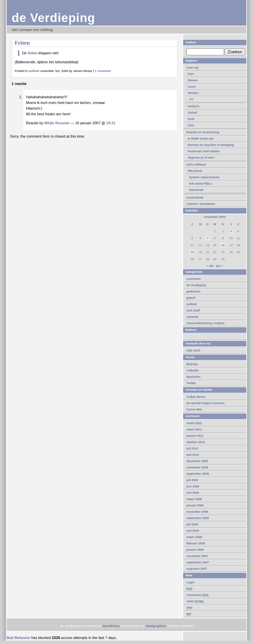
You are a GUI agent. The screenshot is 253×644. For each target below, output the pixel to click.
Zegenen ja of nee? (201, 158)
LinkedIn (193, 370)
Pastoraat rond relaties (204, 151)
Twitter (191, 383)
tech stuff (193, 311)
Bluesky (192, 364)
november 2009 (197, 467)
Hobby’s (194, 106)
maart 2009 (194, 499)
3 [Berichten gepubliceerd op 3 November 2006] (231, 231)
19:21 (111, 123)
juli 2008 (192, 524)
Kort (191, 74)
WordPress (111, 626)
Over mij (192, 68)
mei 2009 (193, 493)
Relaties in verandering (203, 132)
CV (191, 99)
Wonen (193, 80)
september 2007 (198, 562)
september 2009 (198, 474)
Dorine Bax (194, 409)
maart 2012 (194, 423)
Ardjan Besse (196, 397)
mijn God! (193, 350)
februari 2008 (196, 543)
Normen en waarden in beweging (211, 145)
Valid (195, 601)
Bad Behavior (18, 638)
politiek (192, 304)
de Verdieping (53, 18)
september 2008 (198, 518)
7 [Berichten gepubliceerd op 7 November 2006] (208, 238)
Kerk (191, 119)
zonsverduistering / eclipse (205, 323)
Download (196, 190)
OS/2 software (196, 165)
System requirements (204, 177)
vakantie (192, 317)
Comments (198, 595)
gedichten (193, 292)
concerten (194, 279)
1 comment (103, 71)
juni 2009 (193, 486)
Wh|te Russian (57, 123)
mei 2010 (193, 455)
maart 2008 (194, 537)
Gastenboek (195, 198)
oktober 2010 (196, 442)
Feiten (22, 43)
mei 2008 (193, 531)
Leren (192, 87)
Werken (193, 93)
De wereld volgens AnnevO (206, 403)
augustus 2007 (197, 569)
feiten (32, 53)
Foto (191, 125)
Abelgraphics (156, 626)
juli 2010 (192, 448)
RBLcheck (195, 171)
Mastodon (193, 377)
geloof (191, 298)
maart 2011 (194, 429)
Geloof (192, 113)
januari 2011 (195, 436)
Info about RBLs (201, 184)
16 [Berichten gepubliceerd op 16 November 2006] (223, 245)
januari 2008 (195, 550)
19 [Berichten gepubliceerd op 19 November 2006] (192, 252)
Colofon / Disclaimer (201, 204)
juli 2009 (192, 480)
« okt (210, 266)
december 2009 (197, 461)
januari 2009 (195, 505)
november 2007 (197, 556)
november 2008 (197, 512)
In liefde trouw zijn (201, 139)
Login (190, 582)
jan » (219, 266)
